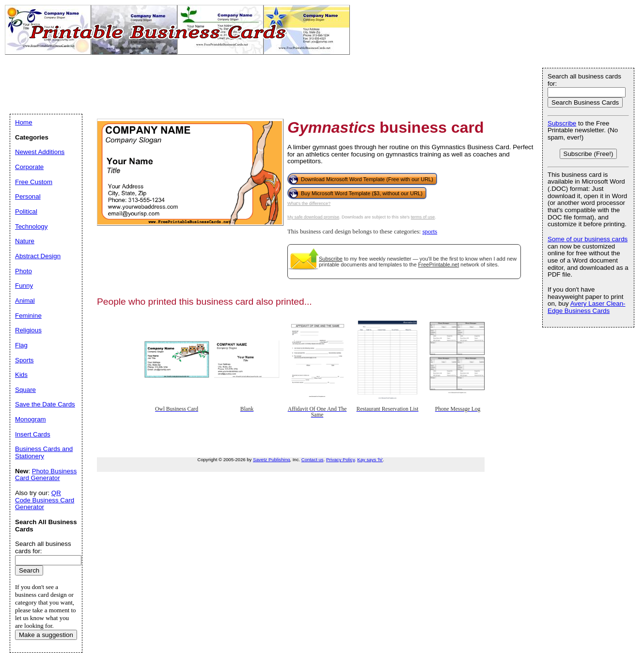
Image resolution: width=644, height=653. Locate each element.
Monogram (31, 419)
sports (430, 232)
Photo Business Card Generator (46, 475)
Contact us (313, 459)
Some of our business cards (588, 239)
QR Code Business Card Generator (45, 500)
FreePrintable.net (439, 264)
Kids (21, 375)
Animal (25, 301)
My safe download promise (313, 217)
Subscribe (331, 259)
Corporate (29, 167)
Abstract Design (38, 256)
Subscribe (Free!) (589, 154)
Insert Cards (33, 434)
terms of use (423, 217)
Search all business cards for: (584, 80)
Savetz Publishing (271, 459)
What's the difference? (309, 203)
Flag (21, 345)
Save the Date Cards (45, 404)
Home (24, 122)
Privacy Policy (340, 459)
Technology (31, 226)
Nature (25, 241)
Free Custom (34, 182)
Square (25, 390)
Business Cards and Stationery (44, 452)
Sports (24, 360)
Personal (28, 196)
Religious (28, 330)
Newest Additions (40, 152)
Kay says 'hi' (370, 459)
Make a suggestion (46, 635)
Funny (24, 286)
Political (26, 211)
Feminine (28, 316)
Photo (24, 271)
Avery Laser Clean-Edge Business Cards (587, 307)
